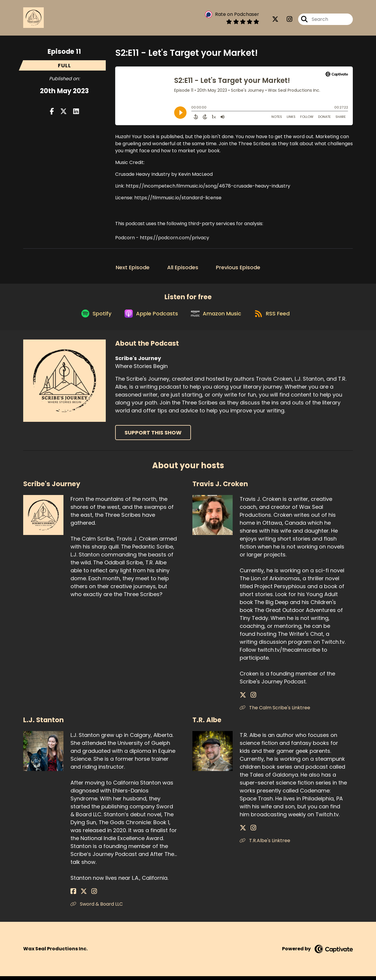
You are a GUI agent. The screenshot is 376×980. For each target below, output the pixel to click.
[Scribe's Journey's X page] (275, 20)
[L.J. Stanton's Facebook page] (73, 895)
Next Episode (133, 267)
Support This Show (153, 437)
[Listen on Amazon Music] (217, 317)
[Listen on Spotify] (92, 317)
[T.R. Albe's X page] (243, 832)
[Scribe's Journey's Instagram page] (286, 20)
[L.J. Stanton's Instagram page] (88, 895)
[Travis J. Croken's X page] (243, 699)
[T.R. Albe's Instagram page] (250, 832)
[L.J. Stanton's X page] (80, 895)
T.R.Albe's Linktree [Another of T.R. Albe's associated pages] (265, 844)
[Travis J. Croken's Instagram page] (250, 699)
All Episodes (183, 267)
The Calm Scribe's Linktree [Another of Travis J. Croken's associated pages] (275, 711)
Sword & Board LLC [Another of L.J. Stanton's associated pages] (97, 908)
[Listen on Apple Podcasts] (150, 317)
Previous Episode (238, 267)
